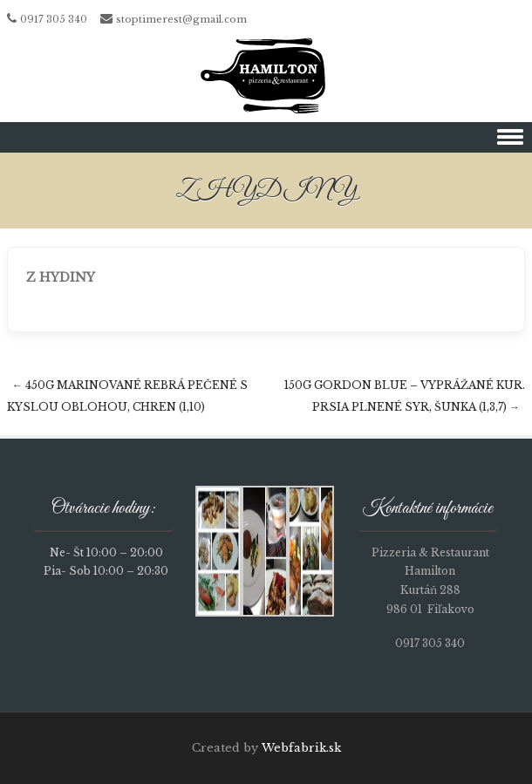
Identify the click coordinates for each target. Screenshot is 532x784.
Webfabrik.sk (301, 748)
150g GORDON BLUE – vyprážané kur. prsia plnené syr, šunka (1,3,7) (405, 396)
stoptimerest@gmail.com (181, 19)
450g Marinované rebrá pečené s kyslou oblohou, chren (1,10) (127, 396)
